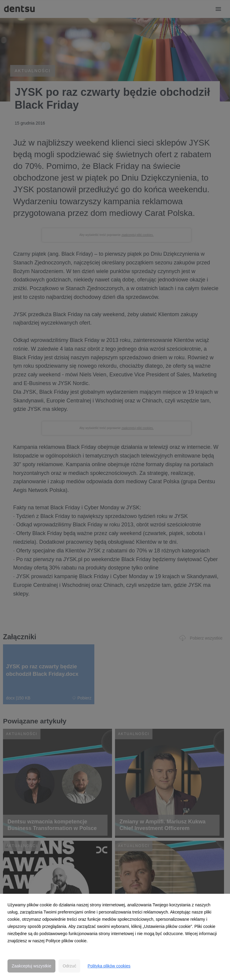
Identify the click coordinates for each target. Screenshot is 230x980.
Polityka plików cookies (109, 966)
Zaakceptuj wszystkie (31, 966)
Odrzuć (69, 966)
